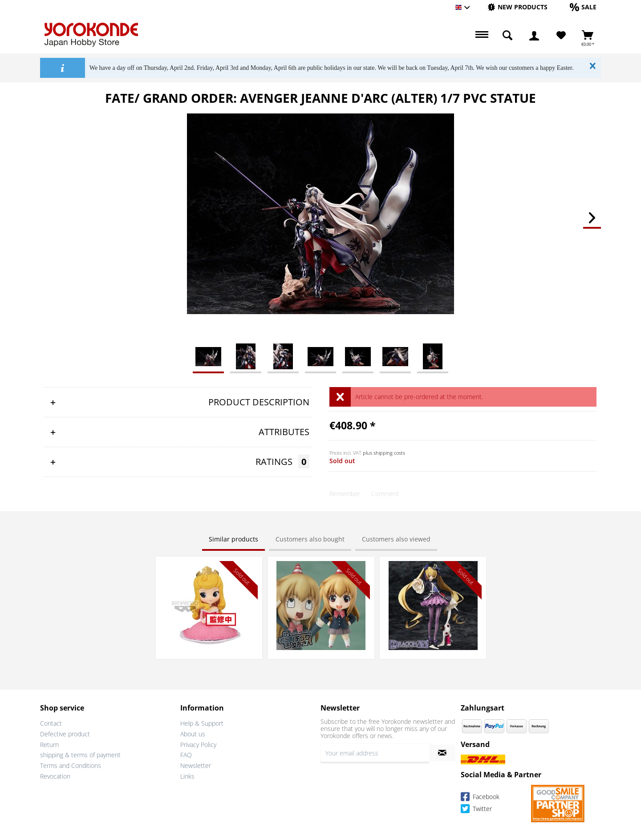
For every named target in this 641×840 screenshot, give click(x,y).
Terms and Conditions (71, 765)
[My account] (534, 36)
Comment (385, 494)
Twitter (476, 810)
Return (49, 745)
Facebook (480, 798)
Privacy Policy (198, 745)
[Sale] (583, 7)
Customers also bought (310, 539)
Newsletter (196, 765)
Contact (51, 723)
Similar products (233, 539)
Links (187, 776)
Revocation (55, 776)
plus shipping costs (384, 453)
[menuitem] (517, 7)
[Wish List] (561, 36)
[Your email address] (375, 753)
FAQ (186, 755)
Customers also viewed (396, 539)
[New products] (517, 7)
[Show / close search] (507, 36)
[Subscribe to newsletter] (442, 753)
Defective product (65, 734)
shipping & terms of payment (80, 755)
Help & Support (202, 723)
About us (193, 734)
